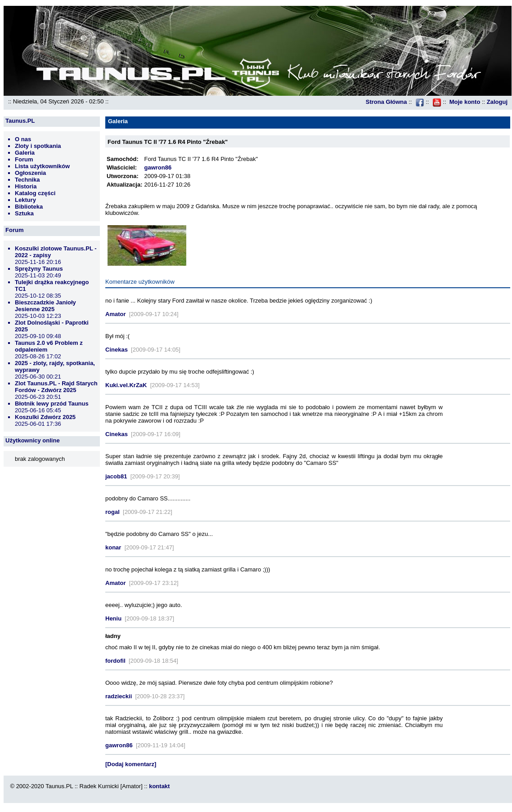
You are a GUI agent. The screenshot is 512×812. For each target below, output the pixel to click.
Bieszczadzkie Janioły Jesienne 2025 (45, 306)
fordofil (115, 661)
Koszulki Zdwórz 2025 (45, 417)
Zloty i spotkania (38, 146)
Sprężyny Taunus (39, 269)
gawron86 (158, 167)
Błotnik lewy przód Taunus (52, 404)
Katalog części (35, 193)
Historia (26, 186)
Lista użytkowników (42, 166)
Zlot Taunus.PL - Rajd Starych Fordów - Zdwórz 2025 (56, 387)
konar (113, 547)
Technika (27, 180)
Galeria (25, 153)
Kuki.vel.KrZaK (126, 385)
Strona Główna (386, 102)
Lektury (25, 200)
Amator (116, 314)
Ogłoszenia (30, 173)
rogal (112, 512)
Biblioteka (29, 207)
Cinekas (117, 350)
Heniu (113, 618)
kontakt (159, 786)
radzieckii (119, 696)
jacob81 (116, 476)
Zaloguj (497, 102)
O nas (23, 139)
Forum (24, 159)
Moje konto (465, 102)
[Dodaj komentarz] (131, 764)
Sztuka (24, 213)
